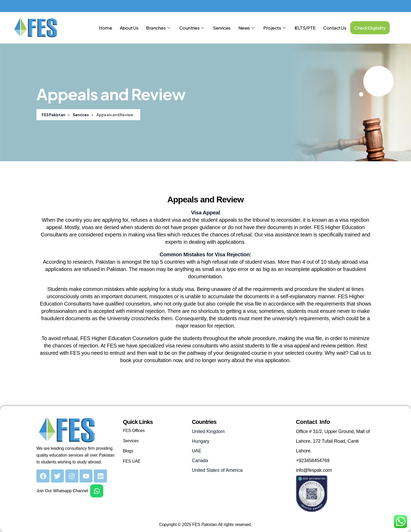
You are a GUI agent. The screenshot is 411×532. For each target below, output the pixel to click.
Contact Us (335, 28)
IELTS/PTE (305, 28)
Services (222, 28)
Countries (192, 28)
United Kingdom (208, 431)
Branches (159, 28)
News (247, 28)
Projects (275, 28)
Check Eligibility (370, 28)
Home (106, 28)
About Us (129, 28)
